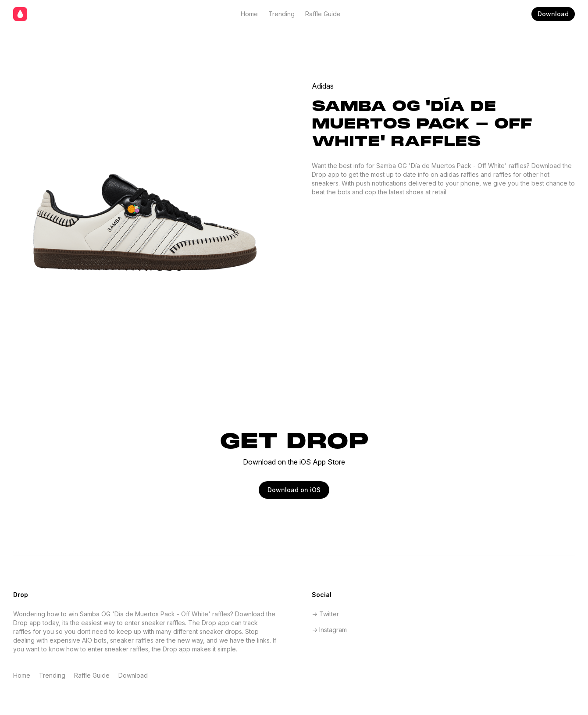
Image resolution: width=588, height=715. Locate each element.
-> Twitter (325, 614)
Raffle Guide (323, 14)
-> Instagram (329, 630)
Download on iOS (294, 490)
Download (553, 14)
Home (249, 14)
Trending (282, 14)
